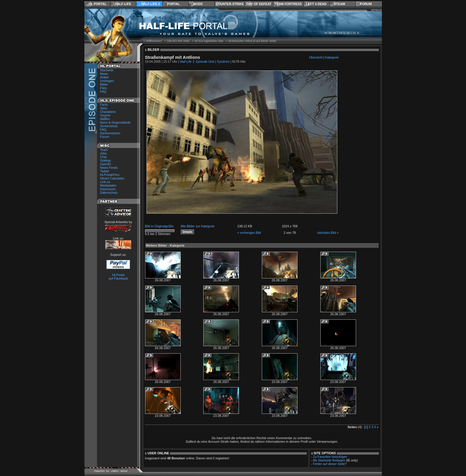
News (104, 74)
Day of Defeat (259, 4)
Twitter (105, 171)
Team (104, 150)
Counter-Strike (230, 4)
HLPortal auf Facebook (118, 277)
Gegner (106, 115)
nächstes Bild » (328, 233)
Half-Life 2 (150, 4)
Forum (366, 4)
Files (104, 88)
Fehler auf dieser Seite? (330, 464)
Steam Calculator (112, 178)
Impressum (108, 189)
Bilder (104, 84)
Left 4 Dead (316, 4)
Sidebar (106, 160)
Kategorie (332, 57)
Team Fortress (288, 4)
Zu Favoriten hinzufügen (330, 457)
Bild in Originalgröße (159, 226)
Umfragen (107, 81)
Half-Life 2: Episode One (197, 62)
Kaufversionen (110, 133)
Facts (104, 105)
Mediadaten (108, 185)
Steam (340, 4)
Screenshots (109, 126)
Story (104, 108)
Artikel (105, 77)
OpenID (106, 164)
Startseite (107, 70)
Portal (173, 4)
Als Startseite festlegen (329, 460)
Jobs (104, 153)
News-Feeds (109, 168)
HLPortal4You (110, 175)
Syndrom (223, 62)
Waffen (105, 119)
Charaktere (108, 112)
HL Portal (98, 4)
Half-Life (123, 4)
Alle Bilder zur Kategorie (198, 226)
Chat (104, 157)
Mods (198, 4)
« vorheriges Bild (249, 233)
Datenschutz (109, 193)
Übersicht (316, 57)
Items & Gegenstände (115, 122)
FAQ (103, 92)
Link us (105, 182)
